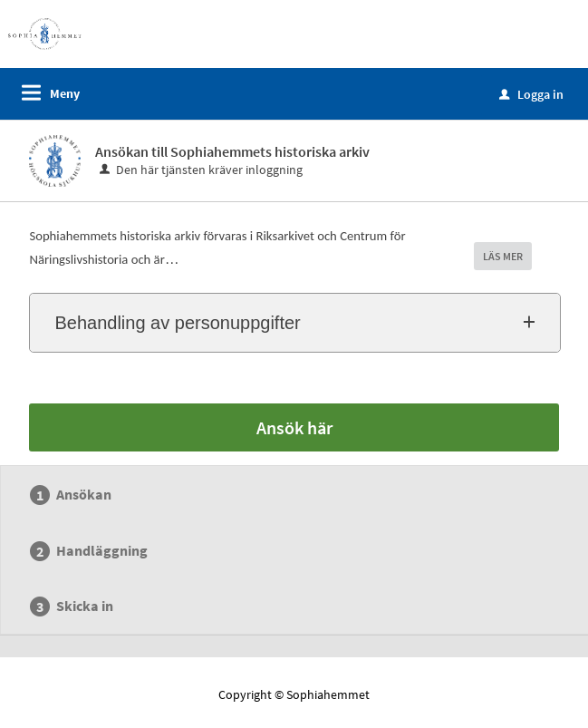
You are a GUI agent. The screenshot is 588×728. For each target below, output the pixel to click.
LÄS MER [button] (503, 256)
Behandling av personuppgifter (177, 323)
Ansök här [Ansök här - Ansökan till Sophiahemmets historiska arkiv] (294, 427)
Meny (65, 93)
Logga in (531, 94)
